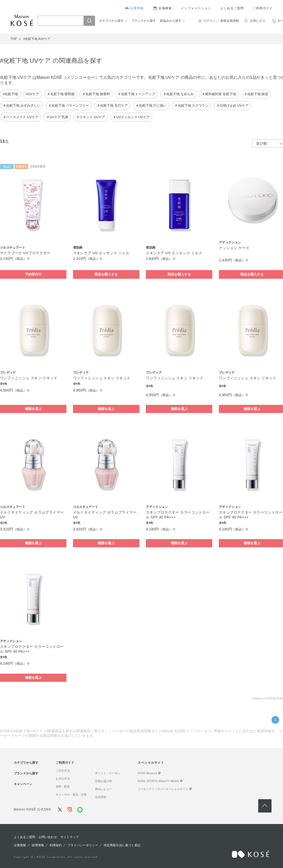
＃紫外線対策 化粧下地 (219, 94)
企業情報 (137, 8)
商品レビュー (103, 789)
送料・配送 (63, 786)
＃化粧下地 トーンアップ (137, 94)
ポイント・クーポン (108, 773)
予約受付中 (33, 274)
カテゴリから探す (111, 21)
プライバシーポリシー (83, 845)
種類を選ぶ (33, 409)
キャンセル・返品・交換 (71, 794)
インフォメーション (196, 8)
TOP (14, 39)
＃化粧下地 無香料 (96, 94)
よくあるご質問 (232, 8)
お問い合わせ (48, 837)
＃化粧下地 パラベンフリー (69, 105)
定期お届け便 (103, 781)
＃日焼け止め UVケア (232, 105)
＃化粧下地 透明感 (61, 94)
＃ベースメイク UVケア (21, 117)
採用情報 (38, 845)
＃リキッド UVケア (91, 117)
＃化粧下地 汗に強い (151, 105)
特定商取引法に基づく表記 (122, 845)
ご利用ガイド (263, 8)
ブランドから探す (144, 21)
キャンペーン (23, 784)
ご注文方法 (63, 771)
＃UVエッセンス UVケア (131, 117)
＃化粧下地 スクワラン (192, 105)
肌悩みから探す (171, 21)
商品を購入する (106, 274)
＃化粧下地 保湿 (256, 94)
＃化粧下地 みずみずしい (22, 105)
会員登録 (101, 797)
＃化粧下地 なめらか (178, 94)
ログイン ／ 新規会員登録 (221, 21)
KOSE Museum (147, 773)
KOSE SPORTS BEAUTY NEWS (158, 781)
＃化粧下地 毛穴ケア (112, 105)
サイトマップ (69, 837)
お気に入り (258, 21)
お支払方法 (63, 778)
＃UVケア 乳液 (57, 117)
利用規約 (56, 845)
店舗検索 (165, 8)
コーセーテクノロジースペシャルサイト (163, 789)
